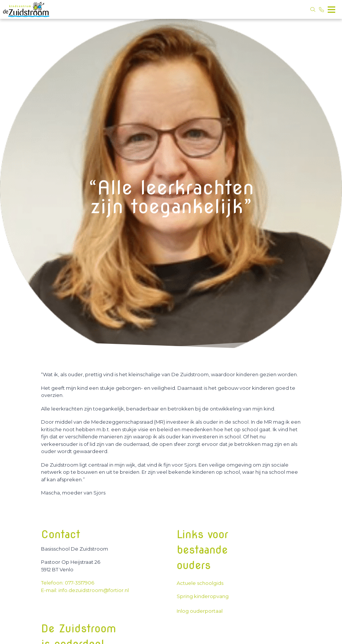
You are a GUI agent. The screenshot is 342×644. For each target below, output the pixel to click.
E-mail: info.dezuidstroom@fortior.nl (85, 590)
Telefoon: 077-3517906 (68, 583)
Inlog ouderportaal (200, 611)
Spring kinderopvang (203, 596)
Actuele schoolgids (201, 583)
